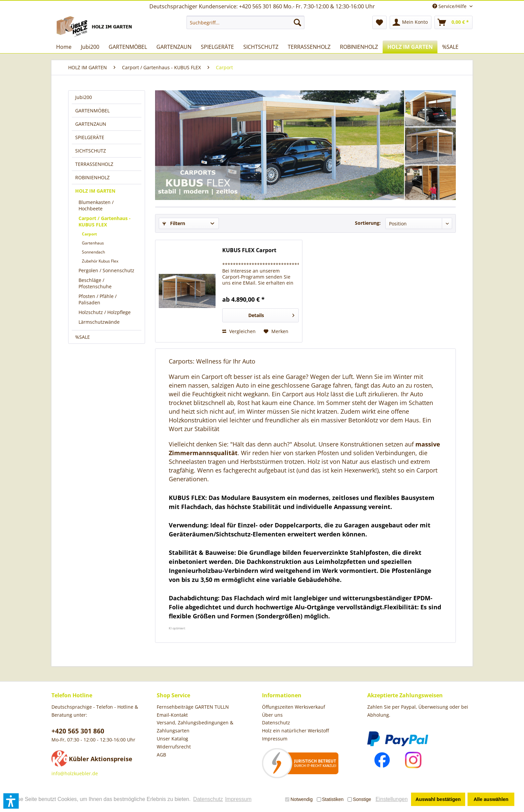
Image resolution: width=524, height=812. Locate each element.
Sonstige (359, 799)
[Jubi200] (90, 47)
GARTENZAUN (91, 124)
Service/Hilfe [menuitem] (450, 6)
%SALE (83, 337)
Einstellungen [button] (392, 799)
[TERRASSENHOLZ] (309, 47)
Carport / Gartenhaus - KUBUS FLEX (105, 221)
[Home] (64, 47)
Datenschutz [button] (208, 799)
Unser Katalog (172, 739)
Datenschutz (276, 723)
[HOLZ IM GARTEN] (410, 47)
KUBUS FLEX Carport (249, 250)
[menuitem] (245, 22)
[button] (11, 801)
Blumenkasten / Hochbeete (96, 205)
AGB (161, 755)
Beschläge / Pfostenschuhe (95, 283)
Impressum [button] (238, 799)
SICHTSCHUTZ (91, 151)
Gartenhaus (93, 243)
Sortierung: (368, 223)
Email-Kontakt (172, 715)
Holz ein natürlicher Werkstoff (295, 731)
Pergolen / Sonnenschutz (106, 270)
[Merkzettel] (379, 22)
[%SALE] (450, 47)
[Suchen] (297, 22)
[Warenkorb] (453, 22)
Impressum (275, 739)
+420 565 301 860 (78, 731)
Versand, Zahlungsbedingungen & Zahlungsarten (195, 727)
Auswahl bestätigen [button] (438, 799)
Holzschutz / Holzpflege (105, 312)
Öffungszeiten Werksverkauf (294, 707)
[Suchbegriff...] (245, 22)
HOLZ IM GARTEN (95, 191)
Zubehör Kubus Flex (100, 261)
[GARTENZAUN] (174, 47)
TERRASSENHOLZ (94, 164)
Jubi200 (84, 97)
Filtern (174, 223)
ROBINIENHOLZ (92, 177)
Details (271, 314)
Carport (89, 234)
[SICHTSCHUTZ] (261, 47)
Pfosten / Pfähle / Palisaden (98, 299)
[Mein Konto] (411, 22)
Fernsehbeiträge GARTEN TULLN (193, 707)
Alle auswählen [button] (491, 799)
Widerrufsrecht (174, 747)
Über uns (272, 715)
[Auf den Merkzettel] (276, 331)
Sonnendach (93, 252)
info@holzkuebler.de (75, 773)
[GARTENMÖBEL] (128, 47)
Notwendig (299, 799)
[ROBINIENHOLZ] (359, 47)
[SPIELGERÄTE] (217, 47)
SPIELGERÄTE (90, 137)
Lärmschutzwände (99, 322)
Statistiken (330, 799)
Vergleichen (239, 331)
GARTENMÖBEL (92, 111)
